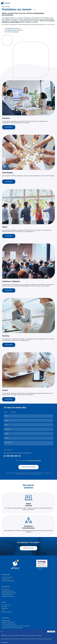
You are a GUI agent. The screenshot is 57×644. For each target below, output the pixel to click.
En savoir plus (4, 642)
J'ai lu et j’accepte (30, 461)
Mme (14, 412)
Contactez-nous (28, 548)
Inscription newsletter (7, 612)
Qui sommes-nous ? (6, 605)
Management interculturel (8, 591)
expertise (10, 28)
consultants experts (12, 30)
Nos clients (5, 607)
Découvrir (9, 127)
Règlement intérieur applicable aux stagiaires (12, 628)
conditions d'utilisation (30, 474)
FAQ (3, 610)
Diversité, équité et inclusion (8, 596)
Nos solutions (6, 7)
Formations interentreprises (8, 581)
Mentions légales (6, 621)
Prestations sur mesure (7, 577)
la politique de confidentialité (34, 461)
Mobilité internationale (7, 595)
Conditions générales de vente (9, 624)
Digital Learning (5, 579)
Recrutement (5, 608)
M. (7, 412)
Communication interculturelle (9, 593)
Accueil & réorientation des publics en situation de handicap (16, 626)
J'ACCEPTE (51, 632)
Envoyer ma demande (28, 467)
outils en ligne (15, 32)
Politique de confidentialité (8, 622)
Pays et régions (5, 589)
